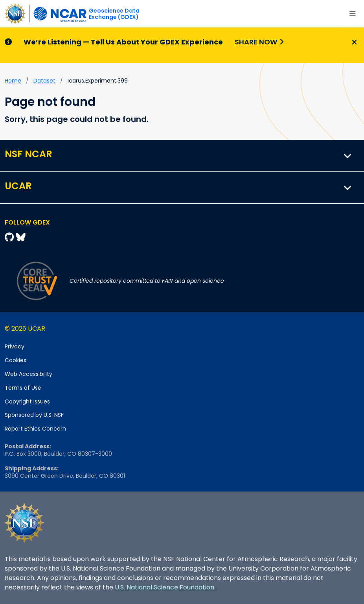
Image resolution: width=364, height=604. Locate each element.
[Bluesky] (21, 237)
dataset (44, 81)
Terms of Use (23, 388)
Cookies (16, 360)
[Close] (353, 42)
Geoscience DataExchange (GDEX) (114, 14)
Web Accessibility (28, 374)
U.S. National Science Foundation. (165, 587)
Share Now (256, 42)
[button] (348, 156)
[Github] (10, 237)
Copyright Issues (27, 401)
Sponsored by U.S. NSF (34, 415)
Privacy (15, 346)
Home (13, 81)
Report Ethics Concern (35, 429)
